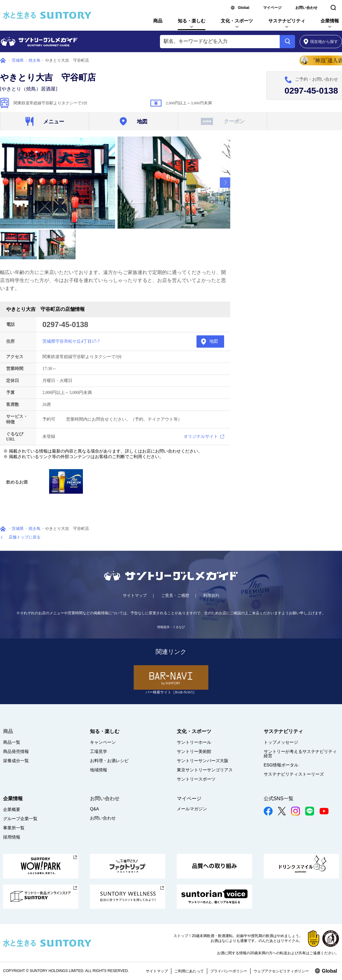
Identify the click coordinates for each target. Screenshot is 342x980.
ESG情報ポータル (281, 765)
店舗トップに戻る (25, 537)
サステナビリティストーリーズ (294, 774)
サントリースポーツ (196, 779)
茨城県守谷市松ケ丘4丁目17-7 (71, 341)
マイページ (272, 8)
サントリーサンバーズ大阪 (203, 761)
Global (244, 8)
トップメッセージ (281, 742)
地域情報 (99, 770)
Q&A (95, 809)
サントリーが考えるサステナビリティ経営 (300, 754)
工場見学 (99, 751)
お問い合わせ (306, 8)
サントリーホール (194, 742)
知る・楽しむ (192, 21)
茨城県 (18, 60)
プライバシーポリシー (229, 971)
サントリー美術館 (194, 751)
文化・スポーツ (237, 21)
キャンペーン (103, 742)
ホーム (3, 60)
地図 (214, 341)
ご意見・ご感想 (175, 595)
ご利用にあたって (189, 971)
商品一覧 (12, 742)
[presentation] (225, 183)
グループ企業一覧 (20, 819)
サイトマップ (135, 595)
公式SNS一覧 (279, 799)
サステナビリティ (287, 21)
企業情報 (330, 21)
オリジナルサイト (201, 436)
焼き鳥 (35, 60)
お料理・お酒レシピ (109, 761)
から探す (321, 42)
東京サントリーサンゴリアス (205, 770)
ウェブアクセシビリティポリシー (281, 971)
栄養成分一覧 (16, 761)
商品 (158, 21)
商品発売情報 (16, 751)
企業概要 (12, 809)
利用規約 (211, 595)
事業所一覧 (14, 828)
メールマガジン (192, 809)
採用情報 (12, 837)
